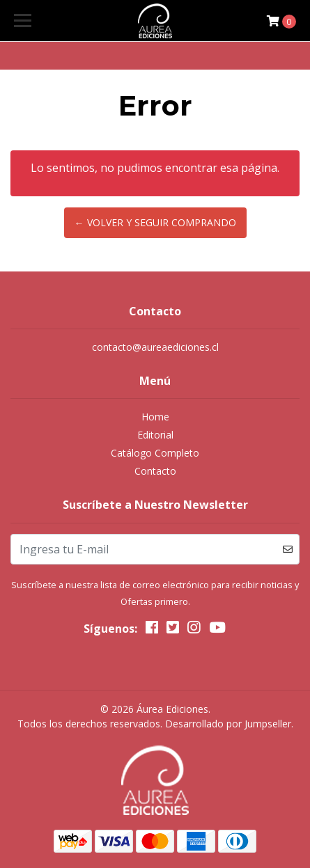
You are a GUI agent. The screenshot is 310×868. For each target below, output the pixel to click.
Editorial (155, 435)
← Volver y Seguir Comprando (155, 222)
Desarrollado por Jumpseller (228, 724)
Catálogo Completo (155, 453)
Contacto (155, 471)
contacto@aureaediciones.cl (155, 347)
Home (155, 417)
